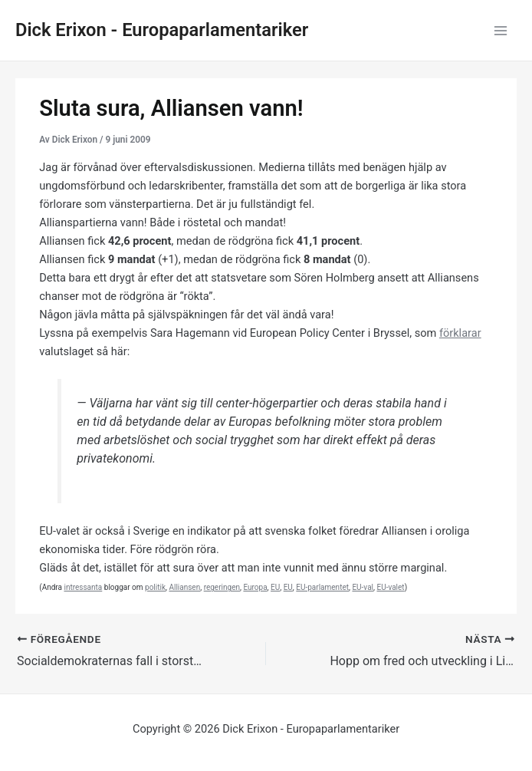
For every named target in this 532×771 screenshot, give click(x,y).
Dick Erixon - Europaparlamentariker (162, 30)
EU (275, 587)
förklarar (460, 333)
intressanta (83, 587)
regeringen (222, 587)
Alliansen (184, 587)
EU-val (363, 587)
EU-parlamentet (322, 587)
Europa (255, 587)
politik (155, 587)
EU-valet (390, 587)
